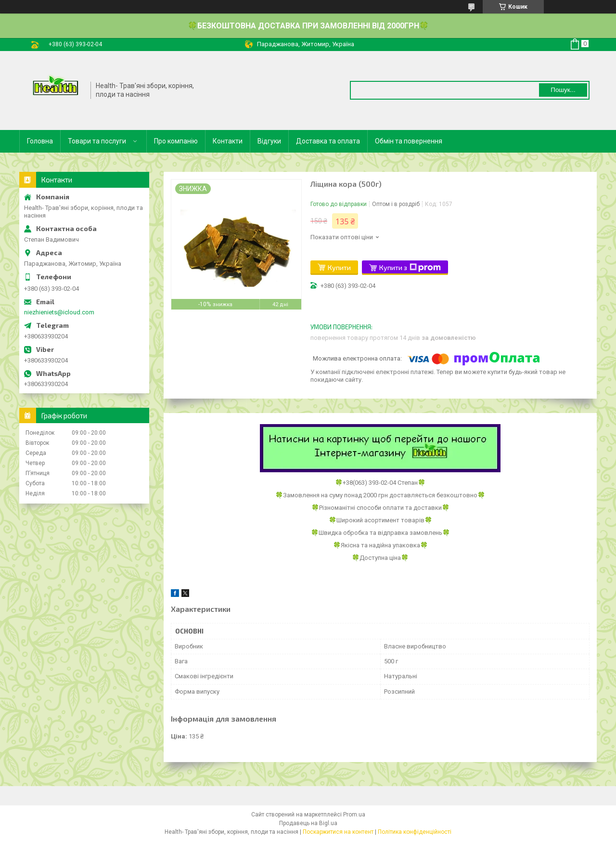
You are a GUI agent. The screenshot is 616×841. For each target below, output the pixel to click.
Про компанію (176, 141)
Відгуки (269, 141)
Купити (339, 267)
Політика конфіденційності (415, 832)
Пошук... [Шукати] (563, 90)
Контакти (228, 141)
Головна (40, 141)
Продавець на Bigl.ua (308, 823)
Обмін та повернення (409, 141)
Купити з (410, 268)
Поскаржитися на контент (338, 832)
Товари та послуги (97, 141)
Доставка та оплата (328, 141)
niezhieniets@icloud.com (59, 312)
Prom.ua (354, 815)
